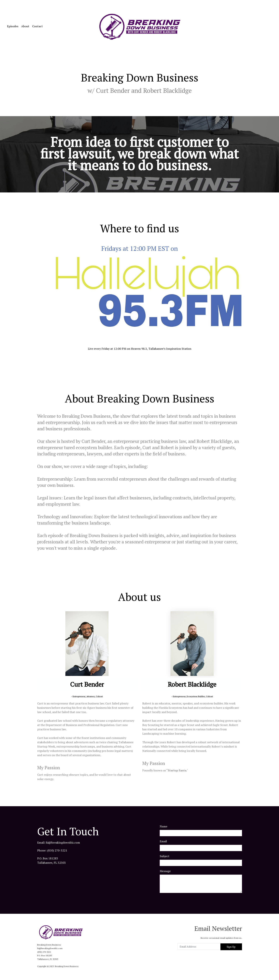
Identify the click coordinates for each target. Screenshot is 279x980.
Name (163, 826)
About (25, 26)
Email (163, 841)
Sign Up (231, 947)
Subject (165, 856)
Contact (37, 26)
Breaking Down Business (67, 966)
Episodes (13, 26)
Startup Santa (177, 770)
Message (165, 871)
